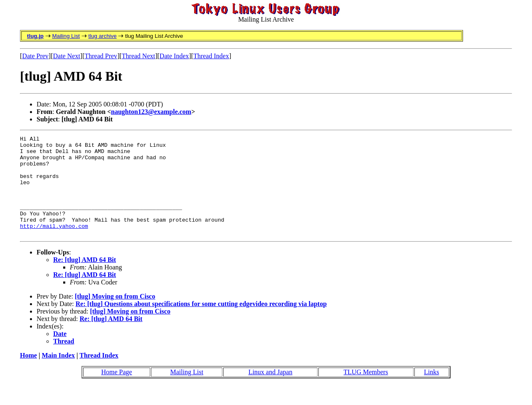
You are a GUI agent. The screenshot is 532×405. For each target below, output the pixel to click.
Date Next (67, 56)
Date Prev (35, 56)
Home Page (116, 392)
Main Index (58, 375)
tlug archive (102, 36)
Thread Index (211, 56)
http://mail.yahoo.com (54, 244)
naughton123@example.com (151, 112)
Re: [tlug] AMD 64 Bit (85, 280)
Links (431, 392)
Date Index (174, 56)
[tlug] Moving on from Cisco (115, 316)
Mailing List (66, 36)
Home (28, 375)
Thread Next (138, 56)
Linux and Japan (271, 392)
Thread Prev (101, 56)
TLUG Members (366, 392)
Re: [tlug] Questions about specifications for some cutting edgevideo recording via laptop (201, 324)
